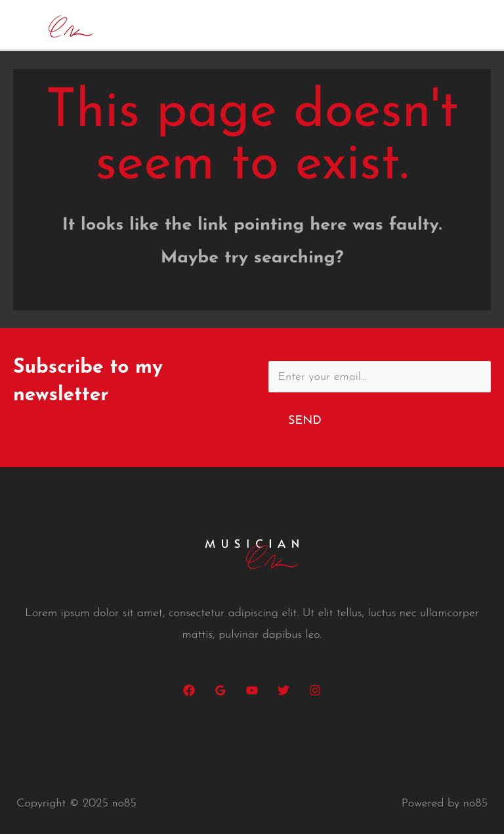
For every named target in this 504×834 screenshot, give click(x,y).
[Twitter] (283, 690)
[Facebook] (189, 690)
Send (305, 421)
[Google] (220, 690)
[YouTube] (252, 690)
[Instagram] (315, 690)
